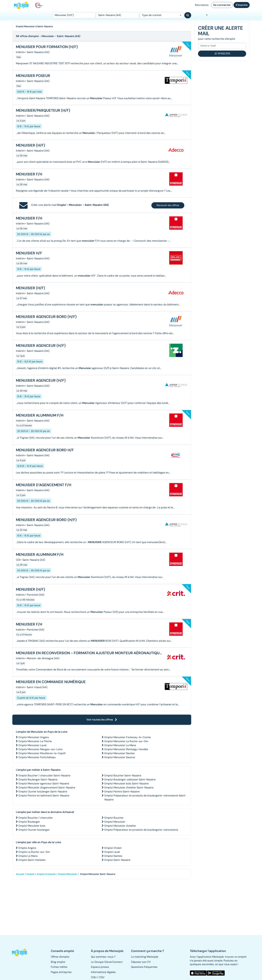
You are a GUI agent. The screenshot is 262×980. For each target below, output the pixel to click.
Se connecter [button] (222, 5)
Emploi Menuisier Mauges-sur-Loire (41, 749)
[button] (21, 952)
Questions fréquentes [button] (144, 967)
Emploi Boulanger (29, 822)
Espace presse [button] (100, 967)
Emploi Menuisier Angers (34, 737)
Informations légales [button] (103, 972)
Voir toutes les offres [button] (102, 720)
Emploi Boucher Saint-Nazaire (123, 775)
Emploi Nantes (113, 856)
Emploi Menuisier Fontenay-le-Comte (128, 737)
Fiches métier (59, 967)
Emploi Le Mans (28, 856)
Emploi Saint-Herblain (32, 860)
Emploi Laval (112, 852)
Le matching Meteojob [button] (145, 957)
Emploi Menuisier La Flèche (35, 741)
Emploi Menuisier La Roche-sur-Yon (126, 741)
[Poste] (74, 15)
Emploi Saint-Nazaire (117, 860)
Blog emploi (58, 962)
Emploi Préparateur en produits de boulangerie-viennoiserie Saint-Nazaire (145, 798)
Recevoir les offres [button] (168, 205)
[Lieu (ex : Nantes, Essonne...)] (117, 15)
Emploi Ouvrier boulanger (34, 830)
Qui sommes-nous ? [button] (103, 957)
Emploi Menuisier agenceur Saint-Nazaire (44, 783)
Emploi (31, 874)
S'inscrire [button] (242, 5)
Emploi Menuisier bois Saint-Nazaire (127, 783)
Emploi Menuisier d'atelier (120, 826)
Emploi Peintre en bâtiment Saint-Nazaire (44, 795)
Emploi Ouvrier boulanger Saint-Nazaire (43, 791)
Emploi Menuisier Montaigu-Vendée (126, 749)
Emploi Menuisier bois (32, 826)
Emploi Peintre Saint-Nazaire (122, 791)
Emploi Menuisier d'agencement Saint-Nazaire (47, 787)
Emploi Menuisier (115, 822)
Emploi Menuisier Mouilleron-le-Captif (42, 753)
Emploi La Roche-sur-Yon (34, 852)
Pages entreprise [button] (61, 972)
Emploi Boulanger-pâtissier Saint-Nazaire (130, 779)
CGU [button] (94, 977)
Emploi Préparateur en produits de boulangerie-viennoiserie (141, 830)
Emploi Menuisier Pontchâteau (37, 757)
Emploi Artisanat (46, 874)
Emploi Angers (27, 848)
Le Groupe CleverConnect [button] (107, 962)
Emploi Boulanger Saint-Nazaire (38, 779)
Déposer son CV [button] (141, 962)
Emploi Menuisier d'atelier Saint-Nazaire (129, 787)
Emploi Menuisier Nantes (120, 753)
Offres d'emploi (60, 957)
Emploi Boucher (114, 818)
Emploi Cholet (113, 848)
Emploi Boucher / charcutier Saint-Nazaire (44, 775)
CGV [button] (102, 977)
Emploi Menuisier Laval (32, 745)
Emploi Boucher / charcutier (36, 818)
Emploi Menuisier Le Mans (120, 745)
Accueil (20, 874)
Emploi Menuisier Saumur (120, 757)
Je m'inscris (222, 53)
